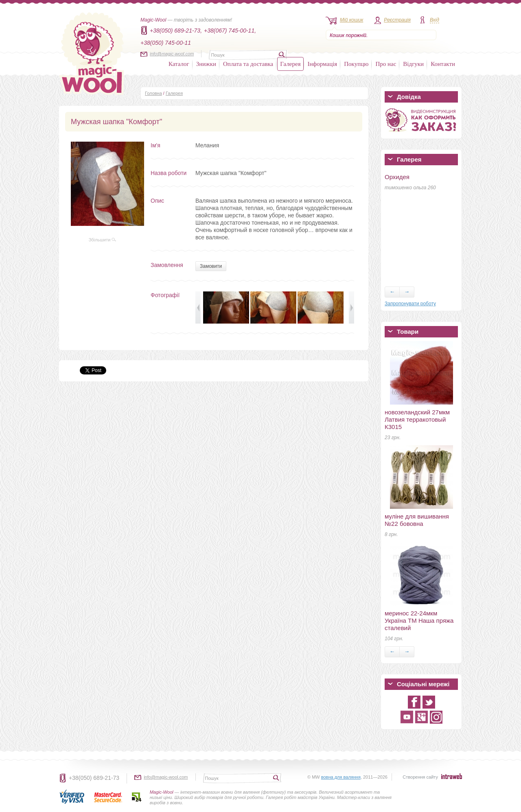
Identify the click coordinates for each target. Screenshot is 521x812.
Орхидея (397, 177)
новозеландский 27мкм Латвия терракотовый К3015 (417, 419)
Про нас (386, 64)
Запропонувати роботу (410, 304)
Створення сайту (420, 777)
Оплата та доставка (248, 64)
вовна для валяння (341, 777)
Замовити (211, 266)
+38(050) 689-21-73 (94, 778)
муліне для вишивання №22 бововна (417, 520)
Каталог (179, 64)
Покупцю (356, 64)
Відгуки (413, 64)
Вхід (435, 20)
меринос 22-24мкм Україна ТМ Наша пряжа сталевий (419, 620)
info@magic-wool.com (172, 54)
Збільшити (103, 240)
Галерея (290, 64)
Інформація (323, 64)
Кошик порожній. (349, 35)
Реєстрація (397, 20)
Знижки (206, 64)
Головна (153, 93)
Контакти (443, 64)
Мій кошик (351, 20)
